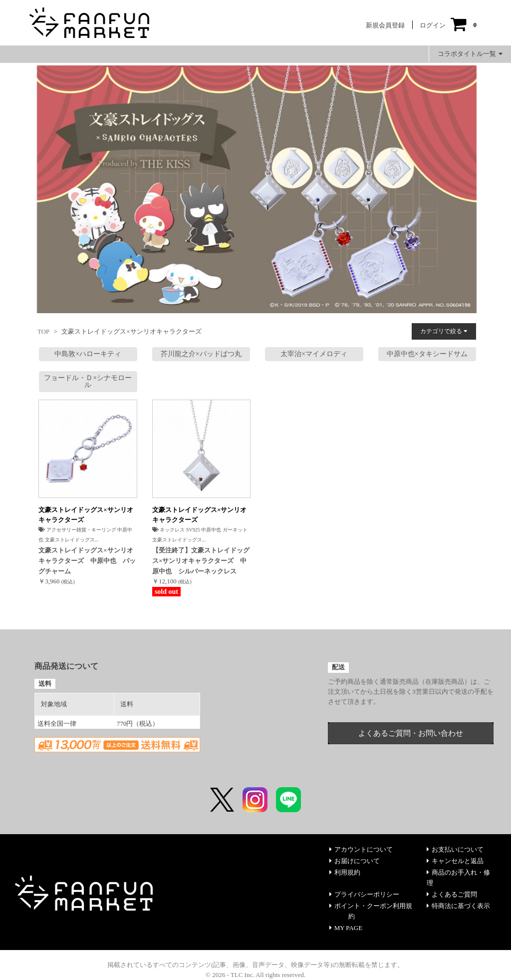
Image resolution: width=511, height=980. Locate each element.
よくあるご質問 (452, 894)
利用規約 (345, 872)
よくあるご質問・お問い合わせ (411, 733)
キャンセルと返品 (455, 861)
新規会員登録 (385, 25)
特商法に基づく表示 (458, 906)
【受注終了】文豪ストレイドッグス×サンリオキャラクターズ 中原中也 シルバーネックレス (201, 561)
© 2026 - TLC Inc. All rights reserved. (255, 975)
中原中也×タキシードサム (427, 354)
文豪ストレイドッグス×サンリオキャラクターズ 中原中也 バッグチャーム (87, 561)
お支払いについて (455, 849)
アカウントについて (361, 849)
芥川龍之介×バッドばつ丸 (201, 354)
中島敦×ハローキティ (88, 354)
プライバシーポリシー (364, 894)
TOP (43, 331)
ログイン (433, 25)
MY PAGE (346, 928)
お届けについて (355, 861)
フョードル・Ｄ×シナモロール (88, 381)
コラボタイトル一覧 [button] (470, 54)
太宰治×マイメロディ (314, 354)
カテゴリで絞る (444, 331)
